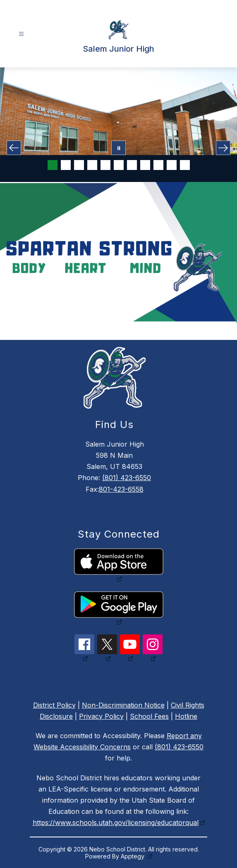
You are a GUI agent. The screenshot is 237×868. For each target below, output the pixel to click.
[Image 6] (119, 165)
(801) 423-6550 (127, 478)
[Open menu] (21, 34)
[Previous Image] (14, 148)
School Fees (149, 716)
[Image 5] (105, 165)
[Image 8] (145, 165)
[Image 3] (79, 165)
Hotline (186, 716)
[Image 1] (53, 165)
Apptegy (133, 856)
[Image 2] (66, 165)
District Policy (54, 705)
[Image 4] (92, 165)
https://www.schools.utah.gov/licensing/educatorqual (116, 823)
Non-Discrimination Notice (123, 705)
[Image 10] (172, 165)
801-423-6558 (121, 489)
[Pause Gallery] (118, 148)
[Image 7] (132, 165)
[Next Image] (223, 148)
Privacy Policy (101, 716)
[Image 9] (158, 165)
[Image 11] (185, 165)
